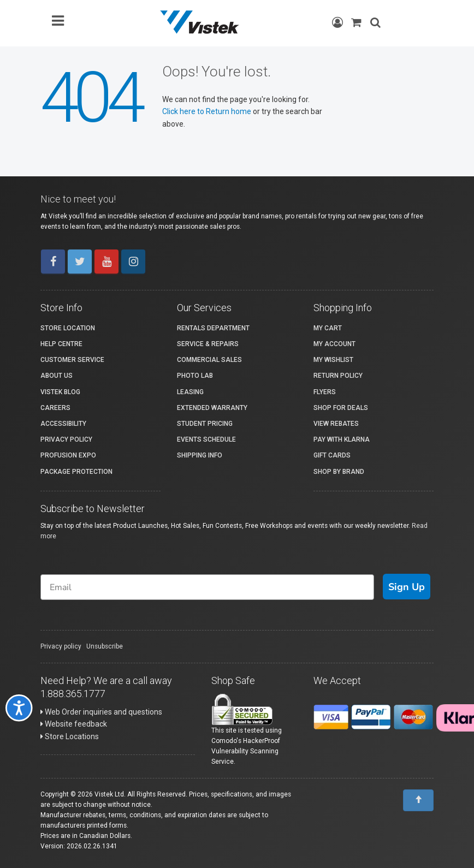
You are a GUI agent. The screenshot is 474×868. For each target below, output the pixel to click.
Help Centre (61, 344)
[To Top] (418, 800)
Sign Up (407, 587)
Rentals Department (213, 328)
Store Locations (70, 736)
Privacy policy (61, 646)
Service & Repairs (208, 344)
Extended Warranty (212, 408)
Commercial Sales (209, 360)
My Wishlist (333, 360)
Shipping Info (200, 455)
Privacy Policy (66, 439)
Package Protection (76, 472)
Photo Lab (195, 376)
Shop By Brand (339, 472)
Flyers (325, 392)
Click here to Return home (208, 111)
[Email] (207, 587)
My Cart (328, 328)
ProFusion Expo (68, 455)
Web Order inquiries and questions (101, 712)
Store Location (68, 328)
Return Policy (338, 376)
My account (334, 344)
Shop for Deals (341, 408)
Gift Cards (332, 455)
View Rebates (336, 424)
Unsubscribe (105, 646)
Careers (55, 408)
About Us (57, 376)
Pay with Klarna (342, 439)
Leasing (190, 392)
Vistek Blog (60, 392)
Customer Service (72, 360)
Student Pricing (205, 424)
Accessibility (63, 424)
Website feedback (74, 724)
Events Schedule (206, 439)
